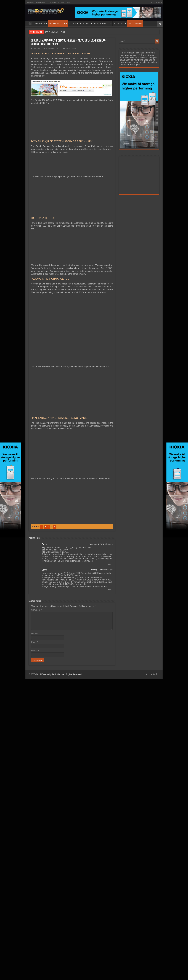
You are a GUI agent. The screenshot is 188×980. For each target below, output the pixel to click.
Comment (36, 610)
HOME (30, 23)
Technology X (54, 2)
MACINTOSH (119, 24)
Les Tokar (37, 48)
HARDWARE (85, 24)
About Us (65, 2)
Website (35, 651)
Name (35, 634)
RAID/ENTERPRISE (102, 24)
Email (35, 642)
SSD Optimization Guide (55, 32)
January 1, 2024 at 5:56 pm (102, 570)
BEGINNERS (40, 24)
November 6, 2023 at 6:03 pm (101, 544)
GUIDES (73, 24)
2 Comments (71, 48)
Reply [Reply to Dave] (109, 564)
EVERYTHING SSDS (57, 24)
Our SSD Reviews (135, 24)
